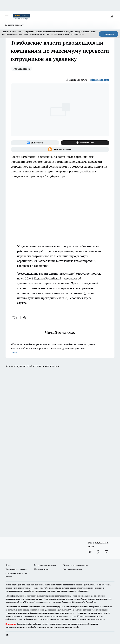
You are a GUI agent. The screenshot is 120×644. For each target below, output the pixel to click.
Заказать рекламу (14, 25)
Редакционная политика (45, 565)
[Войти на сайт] (112, 16)
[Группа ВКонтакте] (35, 143)
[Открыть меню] (7, 16)
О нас (8, 565)
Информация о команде (17, 569)
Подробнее (91, 602)
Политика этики (42, 569)
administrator (99, 80)
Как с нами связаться (73, 569)
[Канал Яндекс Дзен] (85, 143)
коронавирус (21, 69)
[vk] (15, 317)
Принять (109, 34)
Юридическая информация (75, 565)
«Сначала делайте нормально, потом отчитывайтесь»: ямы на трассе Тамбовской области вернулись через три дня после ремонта (60, 349)
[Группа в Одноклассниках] (60, 149)
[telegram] (25, 317)
